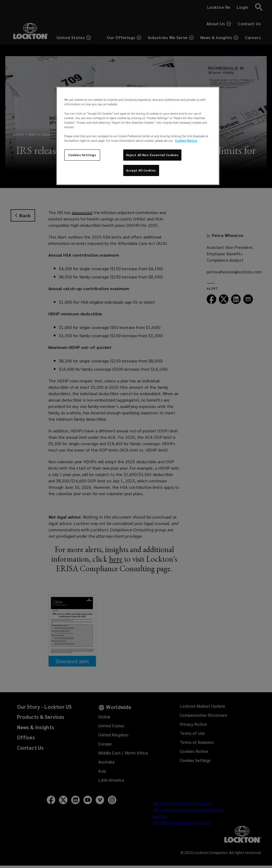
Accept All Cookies (141, 170)
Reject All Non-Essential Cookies (152, 155)
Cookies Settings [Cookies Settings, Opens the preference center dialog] (82, 155)
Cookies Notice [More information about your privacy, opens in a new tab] (186, 141)
